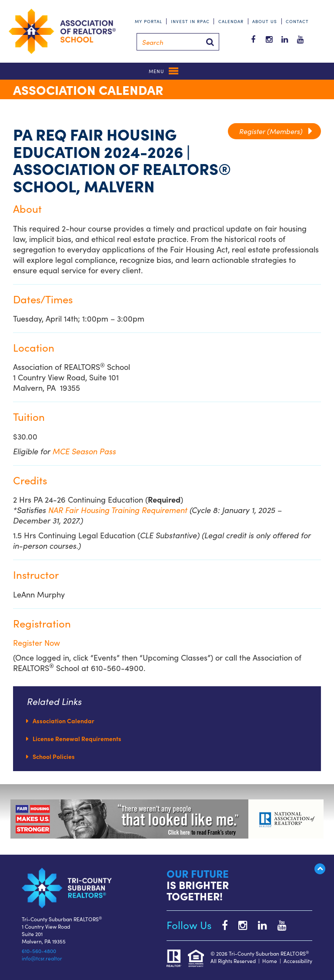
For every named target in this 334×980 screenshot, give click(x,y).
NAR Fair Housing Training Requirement (119, 510)
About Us (265, 21)
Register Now (37, 643)
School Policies (54, 756)
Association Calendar (63, 721)
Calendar (231, 21)
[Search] (178, 42)
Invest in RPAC (190, 21)
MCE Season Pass (84, 451)
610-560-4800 (39, 951)
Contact (297, 21)
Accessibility (298, 961)
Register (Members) (276, 131)
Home (270, 961)
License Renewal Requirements (77, 738)
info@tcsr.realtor (42, 958)
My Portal (149, 21)
